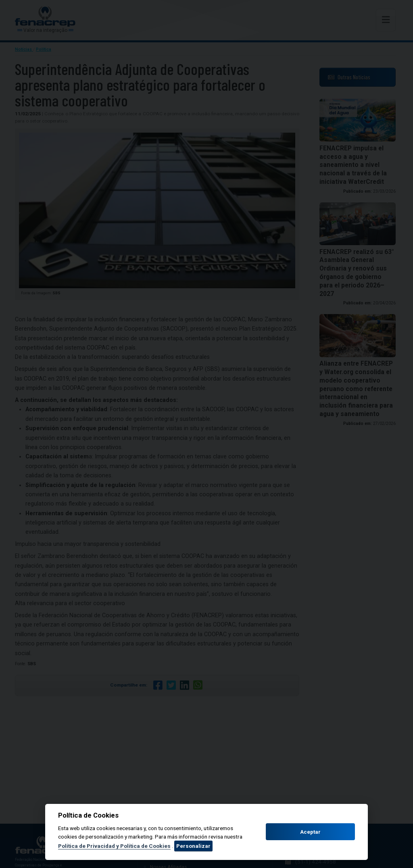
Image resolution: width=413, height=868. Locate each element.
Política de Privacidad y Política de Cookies (114, 846)
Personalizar (193, 846)
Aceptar (310, 832)
